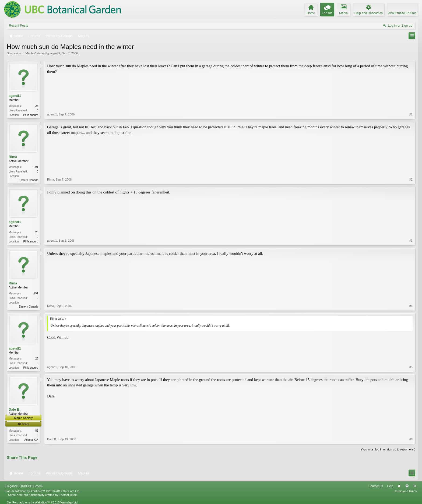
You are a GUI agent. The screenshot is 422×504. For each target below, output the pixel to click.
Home (399, 486)
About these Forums (402, 13)
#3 (411, 241)
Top (407, 486)
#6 (411, 439)
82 (37, 431)
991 (36, 167)
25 (37, 106)
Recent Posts (18, 26)
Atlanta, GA (31, 440)
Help (390, 486)
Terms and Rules (405, 491)
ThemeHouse (68, 495)
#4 (411, 306)
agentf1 (55, 53)
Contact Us (376, 486)
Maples (30, 53)
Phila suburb (31, 115)
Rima (13, 157)
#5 (411, 367)
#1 (411, 114)
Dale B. (15, 409)
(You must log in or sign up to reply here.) (388, 449)
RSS (415, 486)
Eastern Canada (29, 180)
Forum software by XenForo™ (43, 491)
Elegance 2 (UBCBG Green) (24, 486)
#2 (411, 179)
